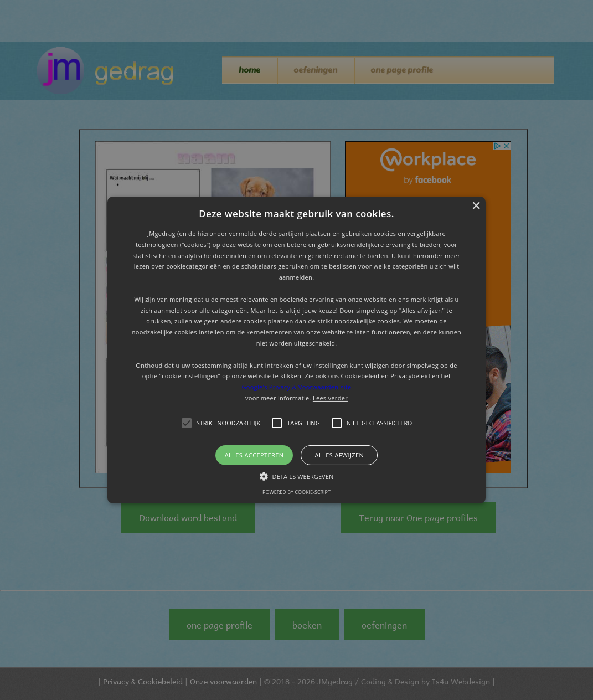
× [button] (476, 206)
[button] (296, 350)
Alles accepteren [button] (254, 455)
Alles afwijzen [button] (340, 455)
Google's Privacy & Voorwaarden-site (296, 387)
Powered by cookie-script (296, 492)
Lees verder (330, 398)
